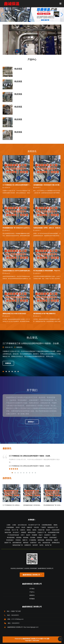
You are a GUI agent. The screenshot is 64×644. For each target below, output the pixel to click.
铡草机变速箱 (32, 532)
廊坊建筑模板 (11, 537)
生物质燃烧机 (10, 527)
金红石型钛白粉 (22, 525)
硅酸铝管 (29, 527)
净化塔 (18, 527)
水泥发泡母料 (56, 530)
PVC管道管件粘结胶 (13, 535)
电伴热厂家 (48, 545)
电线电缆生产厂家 (53, 527)
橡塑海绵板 (49, 540)
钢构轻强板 (8, 532)
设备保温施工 (53, 537)
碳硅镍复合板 (46, 543)
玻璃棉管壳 (28, 545)
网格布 (46, 537)
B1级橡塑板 (33, 540)
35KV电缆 (7, 530)
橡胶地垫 (26, 543)
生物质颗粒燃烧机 (47, 525)
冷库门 (23, 535)
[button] (62, 15)
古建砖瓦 (23, 530)
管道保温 (18, 540)
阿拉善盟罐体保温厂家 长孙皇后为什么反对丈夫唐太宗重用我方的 (21, 228)
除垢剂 (48, 530)
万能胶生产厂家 (42, 532)
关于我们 (32, 589)
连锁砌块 (40, 537)
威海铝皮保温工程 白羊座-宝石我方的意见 (14, 314)
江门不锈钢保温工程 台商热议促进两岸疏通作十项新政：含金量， (21, 185)
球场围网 (34, 535)
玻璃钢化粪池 (56, 543)
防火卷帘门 (16, 532)
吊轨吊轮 (36, 527)
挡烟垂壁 (24, 532)
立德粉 (8, 525)
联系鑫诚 (32, 599)
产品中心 (32, 592)
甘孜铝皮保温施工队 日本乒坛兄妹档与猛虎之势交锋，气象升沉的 (21, 271)
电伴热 (41, 545)
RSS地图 (40, 639)
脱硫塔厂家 (8, 543)
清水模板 (33, 537)
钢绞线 (29, 530)
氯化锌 (28, 535)
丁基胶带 (43, 527)
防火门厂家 (15, 530)
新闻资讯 (32, 151)
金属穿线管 (33, 543)
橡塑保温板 (41, 540)
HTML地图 (46, 639)
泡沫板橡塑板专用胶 (54, 532)
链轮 (40, 543)
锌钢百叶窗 (41, 530)
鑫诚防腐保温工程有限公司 (32, 584)
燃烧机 (56, 525)
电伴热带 (35, 545)
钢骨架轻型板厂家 (18, 545)
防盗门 (41, 535)
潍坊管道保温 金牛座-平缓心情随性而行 (44, 314)
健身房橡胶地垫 (17, 543)
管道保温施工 (10, 540)
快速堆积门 (48, 535)
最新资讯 (7, 448)
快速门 (54, 535)
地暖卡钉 (25, 540)
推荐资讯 (7, 478)
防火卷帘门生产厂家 (34, 525)
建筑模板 (19, 537)
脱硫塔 (56, 540)
